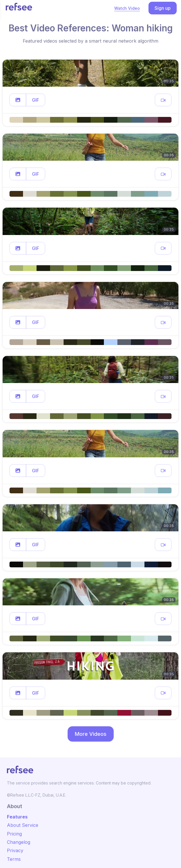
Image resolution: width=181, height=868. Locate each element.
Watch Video (127, 8)
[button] (18, 100)
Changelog (19, 842)
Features (17, 817)
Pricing (14, 834)
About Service (23, 825)
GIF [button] (36, 100)
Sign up (163, 8)
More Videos (91, 734)
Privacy (15, 850)
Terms (14, 859)
